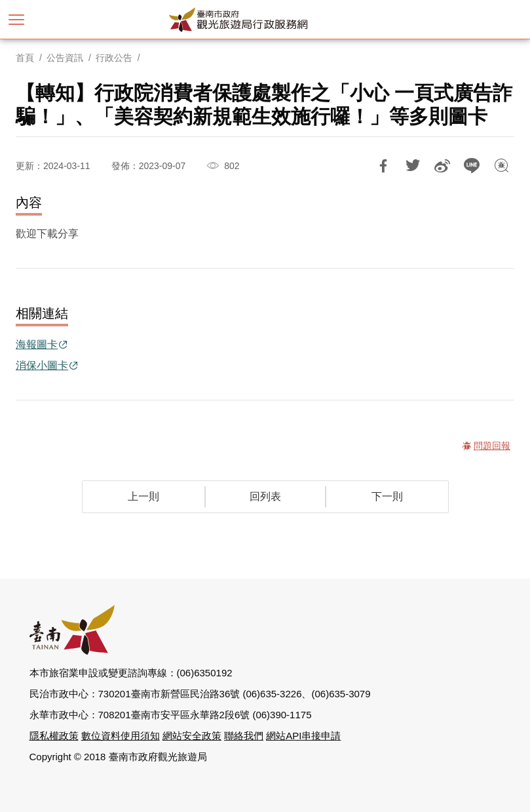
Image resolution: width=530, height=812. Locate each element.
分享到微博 (442, 166)
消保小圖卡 (42, 365)
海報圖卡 (37, 344)
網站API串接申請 (303, 736)
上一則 (143, 496)
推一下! (413, 166)
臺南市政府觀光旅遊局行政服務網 (265, 20)
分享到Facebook (383, 166)
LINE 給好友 (472, 166)
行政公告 (114, 58)
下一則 (387, 496)
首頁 (25, 58)
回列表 (265, 496)
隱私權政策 (54, 736)
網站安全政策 (192, 736)
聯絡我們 (244, 736)
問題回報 (501, 166)
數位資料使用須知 (121, 736)
